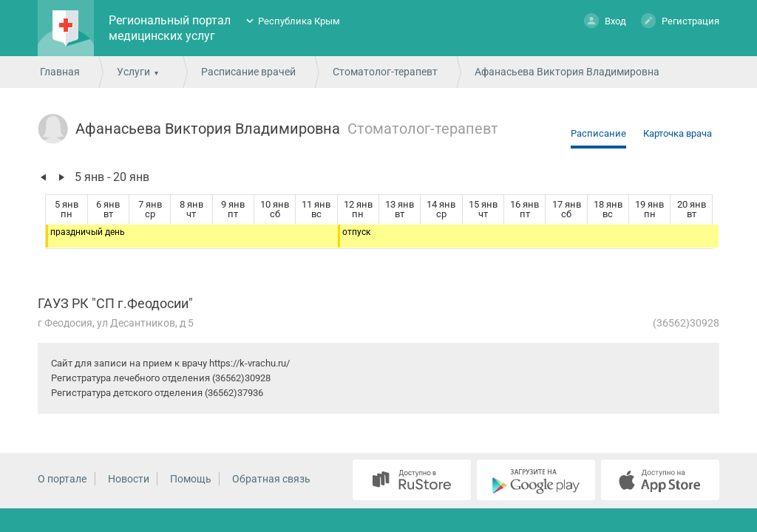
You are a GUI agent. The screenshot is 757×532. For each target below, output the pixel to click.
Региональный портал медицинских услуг (170, 28)
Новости (129, 479)
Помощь (191, 479)
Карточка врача (678, 133)
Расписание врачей (248, 72)
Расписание (598, 133)
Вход (605, 20)
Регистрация (680, 20)
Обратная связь (271, 479)
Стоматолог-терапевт (385, 72)
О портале (62, 479)
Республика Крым (299, 21)
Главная (60, 72)
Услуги (133, 72)
